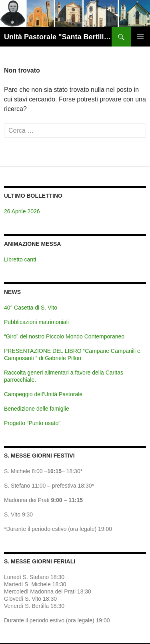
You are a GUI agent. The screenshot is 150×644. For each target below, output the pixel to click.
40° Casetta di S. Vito (31, 308)
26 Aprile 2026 (22, 211)
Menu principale (140, 37)
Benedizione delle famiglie (37, 409)
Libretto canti (20, 259)
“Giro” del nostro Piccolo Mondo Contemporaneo (64, 336)
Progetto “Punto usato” (32, 423)
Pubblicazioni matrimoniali (36, 322)
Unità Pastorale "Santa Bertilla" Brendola (58, 37)
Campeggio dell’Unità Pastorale (43, 394)
